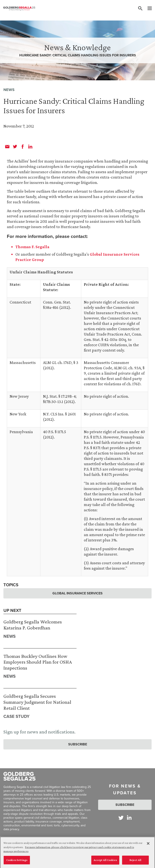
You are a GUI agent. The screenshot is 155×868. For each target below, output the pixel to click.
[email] (7, 147)
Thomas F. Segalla (32, 247)
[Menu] (148, 9)
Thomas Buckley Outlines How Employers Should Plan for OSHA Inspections (38, 662)
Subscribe (78, 744)
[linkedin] (30, 147)
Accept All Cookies (105, 861)
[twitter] (15, 147)
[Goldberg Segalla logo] (19, 9)
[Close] (148, 845)
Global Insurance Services (77, 593)
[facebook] (23, 147)
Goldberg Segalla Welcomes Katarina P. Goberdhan (33, 625)
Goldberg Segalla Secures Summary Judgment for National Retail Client (37, 702)
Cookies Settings (17, 861)
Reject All (135, 861)
